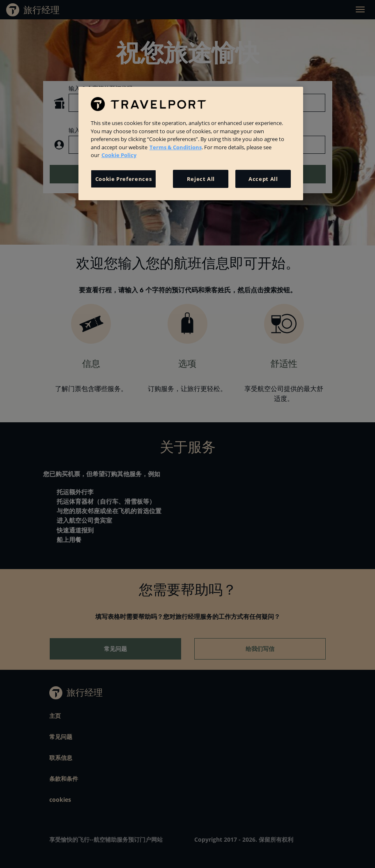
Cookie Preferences (124, 179)
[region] (191, 144)
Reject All (201, 179)
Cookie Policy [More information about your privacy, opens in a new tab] (119, 155)
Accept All (263, 179)
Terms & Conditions (176, 147)
